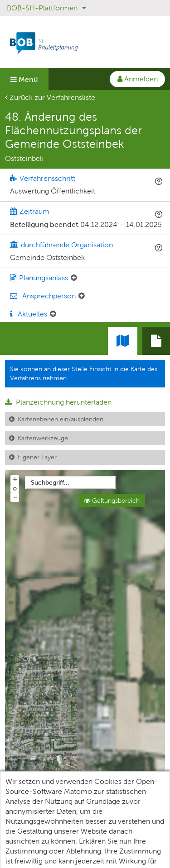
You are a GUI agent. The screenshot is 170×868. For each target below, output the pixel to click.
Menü (24, 79)
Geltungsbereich (112, 500)
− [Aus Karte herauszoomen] (15, 497)
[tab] (156, 341)
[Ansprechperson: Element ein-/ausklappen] (82, 296)
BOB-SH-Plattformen (46, 8)
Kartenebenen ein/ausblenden (61, 419)
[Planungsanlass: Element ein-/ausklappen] (74, 278)
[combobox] (70, 482)
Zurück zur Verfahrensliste (50, 97)
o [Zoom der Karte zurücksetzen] (15, 488)
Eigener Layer (37, 457)
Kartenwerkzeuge (43, 438)
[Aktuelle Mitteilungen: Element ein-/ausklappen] (53, 314)
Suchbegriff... (50, 482)
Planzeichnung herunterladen (58, 402)
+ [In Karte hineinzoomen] (15, 479)
